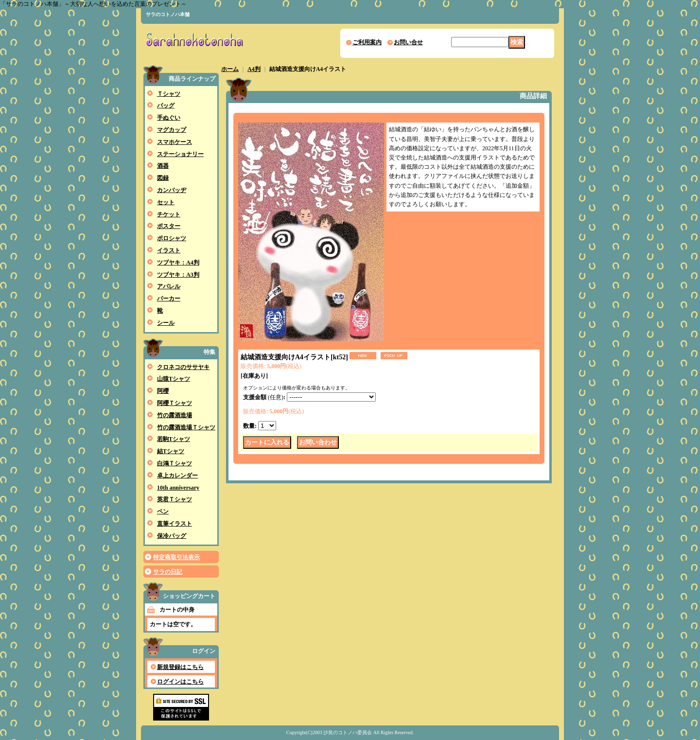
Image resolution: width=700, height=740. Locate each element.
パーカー (169, 299)
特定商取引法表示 (176, 557)
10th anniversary (178, 488)
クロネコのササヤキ (183, 367)
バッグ (166, 106)
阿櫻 (163, 391)
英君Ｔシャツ (175, 499)
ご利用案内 (367, 42)
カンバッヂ (172, 190)
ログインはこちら (180, 682)
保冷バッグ (172, 536)
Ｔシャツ (169, 94)
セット (166, 202)
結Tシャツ (171, 451)
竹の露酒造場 (175, 415)
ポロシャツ (172, 238)
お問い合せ (408, 42)
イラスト (169, 250)
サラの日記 (168, 572)
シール (166, 323)
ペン (163, 511)
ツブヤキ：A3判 (178, 275)
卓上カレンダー (177, 476)
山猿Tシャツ (174, 379)
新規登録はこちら (180, 667)
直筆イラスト (175, 524)
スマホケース (175, 142)
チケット (169, 214)
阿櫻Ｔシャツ (175, 403)
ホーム (230, 69)
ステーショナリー (180, 154)
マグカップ (172, 130)
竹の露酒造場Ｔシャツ (186, 427)
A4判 (254, 69)
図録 (163, 178)
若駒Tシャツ (174, 439)
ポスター (169, 226)
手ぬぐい (169, 118)
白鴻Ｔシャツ (175, 463)
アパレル (169, 286)
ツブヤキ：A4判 (178, 263)
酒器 (163, 166)
